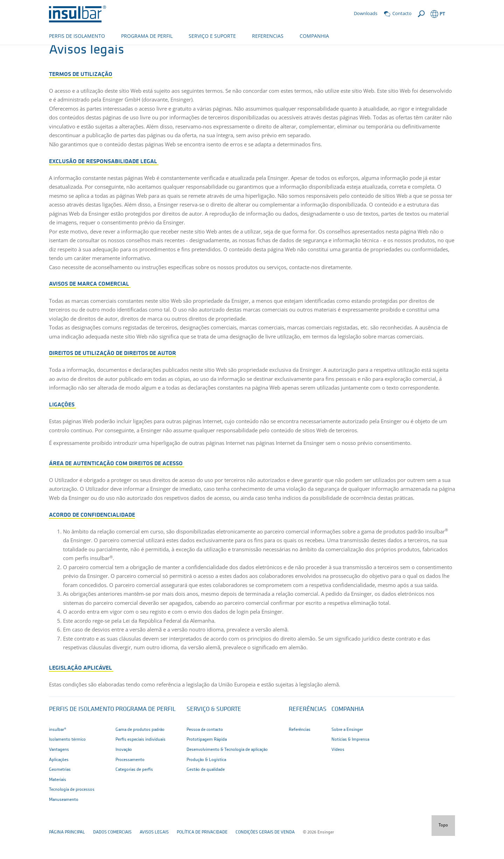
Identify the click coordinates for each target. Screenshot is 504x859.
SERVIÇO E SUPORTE (212, 36)
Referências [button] (308, 732)
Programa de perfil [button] (146, 732)
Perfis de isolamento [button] (82, 732)
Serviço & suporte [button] (214, 732)
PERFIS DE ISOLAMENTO (77, 36)
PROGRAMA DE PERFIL (147, 36)
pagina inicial (64, 52)
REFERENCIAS (268, 36)
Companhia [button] (348, 732)
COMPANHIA (314, 36)
